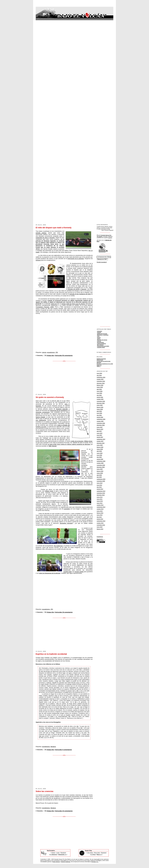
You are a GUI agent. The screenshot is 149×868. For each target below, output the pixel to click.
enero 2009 (100, 469)
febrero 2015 (100, 513)
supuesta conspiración (43, 412)
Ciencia (99, 341)
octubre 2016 (100, 523)
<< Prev (93, 854)
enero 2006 (100, 405)
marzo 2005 (100, 387)
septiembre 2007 (101, 439)
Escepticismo (101, 342)
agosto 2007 (100, 437)
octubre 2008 (100, 463)
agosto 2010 (100, 489)
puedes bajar (68, 572)
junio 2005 (99, 393)
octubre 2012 (100, 505)
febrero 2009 (100, 471)
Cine (98, 336)
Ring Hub (97, 853)
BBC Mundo (53, 446)
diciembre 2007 (101, 443)
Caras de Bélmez (102, 344)
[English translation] (102, 262)
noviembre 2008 (101, 465)
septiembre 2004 (101, 377)
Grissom (38, 260)
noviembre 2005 (101, 401)
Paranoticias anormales (103, 346)
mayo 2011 (100, 499)
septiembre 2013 (101, 507)
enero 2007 (100, 427)
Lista (58, 853)
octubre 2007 (100, 441)
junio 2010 (99, 485)
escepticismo (51, 352)
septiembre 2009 (101, 479)
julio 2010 (99, 487)
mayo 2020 (100, 527)
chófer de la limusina (77, 441)
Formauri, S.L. (95, 862)
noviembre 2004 (101, 381)
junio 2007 (99, 435)
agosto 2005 (100, 397)
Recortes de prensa (102, 340)
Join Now (90, 853)
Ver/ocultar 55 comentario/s (64, 355)
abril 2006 (99, 411)
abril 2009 (99, 475)
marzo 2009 (100, 473)
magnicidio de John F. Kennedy (45, 238)
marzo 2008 (100, 449)
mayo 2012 (100, 503)
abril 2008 (99, 451)
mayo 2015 (100, 515)
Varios (99, 339)
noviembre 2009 (101, 481)
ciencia (44, 352)
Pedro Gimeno (56, 862)
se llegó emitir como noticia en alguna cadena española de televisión (69, 444)
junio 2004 (99, 373)
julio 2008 (99, 457)
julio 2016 (99, 517)
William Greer (88, 441)
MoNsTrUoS (100, 360)
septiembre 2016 (101, 521)
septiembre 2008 (101, 461)
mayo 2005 (100, 391)
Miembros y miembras (103, 335)
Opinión (99, 332)
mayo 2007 (100, 433)
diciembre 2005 (101, 403)
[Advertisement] (73, 218)
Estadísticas (100, 537)
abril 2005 (99, 389)
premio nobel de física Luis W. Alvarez (73, 304)
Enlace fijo (51, 355)
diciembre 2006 (101, 425)
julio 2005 (99, 395)
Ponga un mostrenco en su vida (105, 364)
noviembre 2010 (101, 493)
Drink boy (99, 365)
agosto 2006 (100, 417)
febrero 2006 (100, 407)
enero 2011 (100, 497)
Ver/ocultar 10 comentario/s (64, 811)
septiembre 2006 (101, 419)
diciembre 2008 (101, 467)
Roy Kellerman (58, 546)
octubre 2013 (100, 509)
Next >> (99, 854)
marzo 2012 (100, 501)
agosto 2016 (100, 519)
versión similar (79, 572)
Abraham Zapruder (62, 409)
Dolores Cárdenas (66, 862)
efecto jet (54, 304)
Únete (53, 853)
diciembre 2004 (101, 383)
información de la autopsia (76, 259)
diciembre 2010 (101, 495)
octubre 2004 (100, 379)
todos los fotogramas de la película (50, 573)
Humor (99, 337)
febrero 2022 (100, 529)
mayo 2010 (100, 483)
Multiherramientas (101, 359)
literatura (53, 747)
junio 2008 (99, 455)
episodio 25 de (80, 294)
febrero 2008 (100, 447)
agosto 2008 (100, 459)
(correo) (110, 238)
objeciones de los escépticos (59, 410)
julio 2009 (99, 477)
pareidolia (67, 509)
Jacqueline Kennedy (66, 523)
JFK (57, 352)
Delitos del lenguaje (102, 334)
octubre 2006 (100, 421)
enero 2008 (100, 445)
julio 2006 (99, 415)
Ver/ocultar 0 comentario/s (63, 750)
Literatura (100, 331)
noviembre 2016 (101, 525)
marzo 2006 (100, 409)
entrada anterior (41, 233)
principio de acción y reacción (77, 289)
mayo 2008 (100, 453)
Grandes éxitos (101, 347)
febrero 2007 (100, 429)
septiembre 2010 (101, 491)
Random (63, 853)
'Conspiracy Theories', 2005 (45, 307)
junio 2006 (99, 413)
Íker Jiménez (100, 345)
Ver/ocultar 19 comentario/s (64, 612)
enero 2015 (100, 511)
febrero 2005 (100, 385)
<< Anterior (53, 854)
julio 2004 (99, 375)
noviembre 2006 (101, 423)
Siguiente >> (62, 854)
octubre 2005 (100, 399)
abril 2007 (99, 431)
